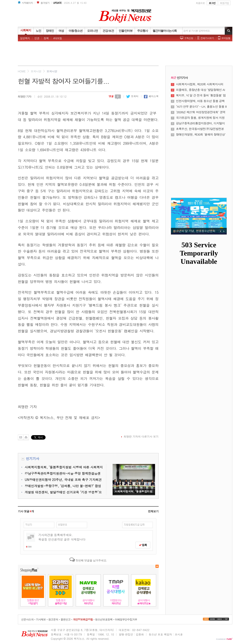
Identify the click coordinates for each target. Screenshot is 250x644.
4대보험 (58, 38)
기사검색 (229, 31)
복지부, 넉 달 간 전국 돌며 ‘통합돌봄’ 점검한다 (201, 95)
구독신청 (189, 38)
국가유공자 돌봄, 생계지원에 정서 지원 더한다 (200, 118)
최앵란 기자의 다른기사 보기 (141, 436)
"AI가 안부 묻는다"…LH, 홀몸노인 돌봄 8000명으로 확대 (201, 107)
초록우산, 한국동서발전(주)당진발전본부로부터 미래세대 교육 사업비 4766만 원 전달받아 (200, 129)
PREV (221, 231)
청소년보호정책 (104, 619)
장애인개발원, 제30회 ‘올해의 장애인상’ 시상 (201, 134)
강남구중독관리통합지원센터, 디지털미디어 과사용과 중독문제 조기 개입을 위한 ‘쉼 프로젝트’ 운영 (201, 123)
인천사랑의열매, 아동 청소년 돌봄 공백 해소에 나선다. (200, 101)
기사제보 (41, 619)
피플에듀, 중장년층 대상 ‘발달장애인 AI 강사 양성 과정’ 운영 (201, 90)
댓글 (115, 96)
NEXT (224, 231)
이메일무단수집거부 (126, 619)
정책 (46, 38)
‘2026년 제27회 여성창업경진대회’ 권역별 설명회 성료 (201, 112)
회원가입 (225, 3)
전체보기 (153, 511)
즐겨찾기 (45, 3)
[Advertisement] (125, 55)
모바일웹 (226, 38)
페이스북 (151, 96)
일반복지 (25, 38)
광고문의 (53, 619)
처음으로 (200, 3)
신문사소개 (27, 619)
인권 (37, 38)
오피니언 (36, 71)
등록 (143, 545)
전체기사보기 (207, 38)
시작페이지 (27, 3)
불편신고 (65, 619)
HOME (22, 71)
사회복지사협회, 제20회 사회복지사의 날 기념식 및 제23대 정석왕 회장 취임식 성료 (201, 84)
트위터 (132, 96)
